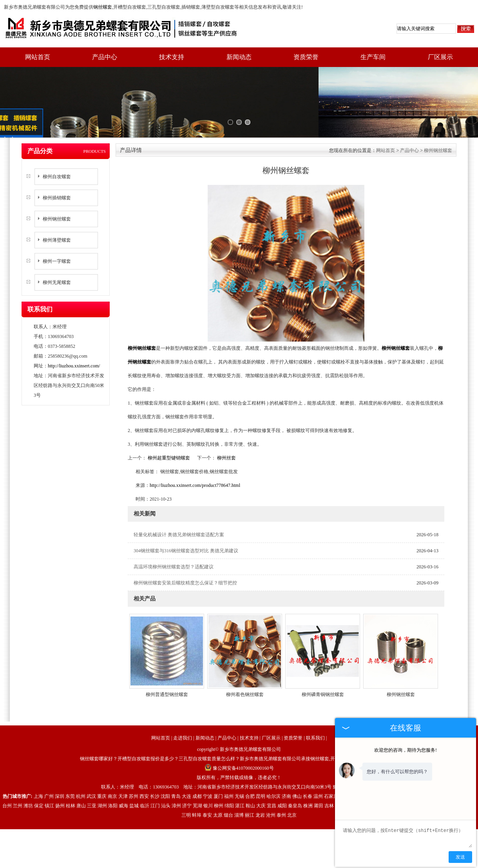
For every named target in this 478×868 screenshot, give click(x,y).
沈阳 (165, 769)
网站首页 (38, 57)
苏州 (134, 769)
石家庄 (331, 769)
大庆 (261, 779)
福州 (229, 769)
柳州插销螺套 (57, 171)
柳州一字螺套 (57, 234)
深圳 (60, 769)
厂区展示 (440, 57)
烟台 (228, 788)
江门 (155, 779)
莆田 (319, 779)
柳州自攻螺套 (57, 150)
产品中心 (105, 57)
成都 (197, 769)
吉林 (329, 779)
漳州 (176, 779)
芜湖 (197, 779)
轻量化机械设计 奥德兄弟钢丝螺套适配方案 (179, 508)
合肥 (250, 769)
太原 (218, 788)
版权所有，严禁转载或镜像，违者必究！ (239, 750)
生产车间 (373, 57)
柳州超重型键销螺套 (169, 431)
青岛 (176, 769)
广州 (49, 769)
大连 (186, 769)
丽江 (250, 788)
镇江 (49, 779)
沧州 (271, 788)
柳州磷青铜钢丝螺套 (323, 667)
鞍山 (250, 779)
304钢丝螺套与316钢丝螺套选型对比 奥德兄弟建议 (186, 524)
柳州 (219, 779)
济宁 (187, 779)
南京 (112, 769)
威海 (123, 779)
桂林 (71, 779)
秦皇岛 (295, 779)
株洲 (308, 779)
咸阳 (282, 779)
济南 (286, 769)
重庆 (102, 769)
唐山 (81, 779)
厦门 (218, 769)
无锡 (239, 769)
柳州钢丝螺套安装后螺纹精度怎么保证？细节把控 (185, 556)
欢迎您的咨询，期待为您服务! (406, 750)
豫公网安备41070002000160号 (239, 741)
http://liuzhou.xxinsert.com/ (74, 339)
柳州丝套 (226, 431)
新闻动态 (239, 57)
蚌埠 (197, 788)
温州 (318, 769)
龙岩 (260, 788)
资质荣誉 (306, 57)
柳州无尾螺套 (57, 255)
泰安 (207, 788)
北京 (292, 788)
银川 (208, 779)
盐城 (134, 779)
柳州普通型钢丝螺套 (167, 667)
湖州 (102, 779)
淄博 (239, 788)
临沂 (145, 779)
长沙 (155, 769)
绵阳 (229, 779)
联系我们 (315, 711)
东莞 (70, 769)
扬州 (60, 779)
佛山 (297, 769)
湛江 (240, 779)
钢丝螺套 (103, 7)
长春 (308, 769)
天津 (123, 769)
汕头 (166, 779)
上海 (38, 769)
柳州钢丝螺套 (57, 192)
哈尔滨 (273, 769)
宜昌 (272, 779)
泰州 (281, 788)
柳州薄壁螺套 (57, 213)
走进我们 (183, 711)
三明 (186, 788)
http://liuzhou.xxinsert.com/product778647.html (195, 458)
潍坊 (28, 779)
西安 (144, 769)
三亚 (92, 779)
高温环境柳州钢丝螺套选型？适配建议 (174, 540)
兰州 (18, 779)
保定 (39, 779)
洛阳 (113, 779)
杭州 (81, 769)
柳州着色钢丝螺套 (245, 667)
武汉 (91, 769)
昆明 (261, 769)
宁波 (208, 769)
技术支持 (172, 57)
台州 (7, 779)
